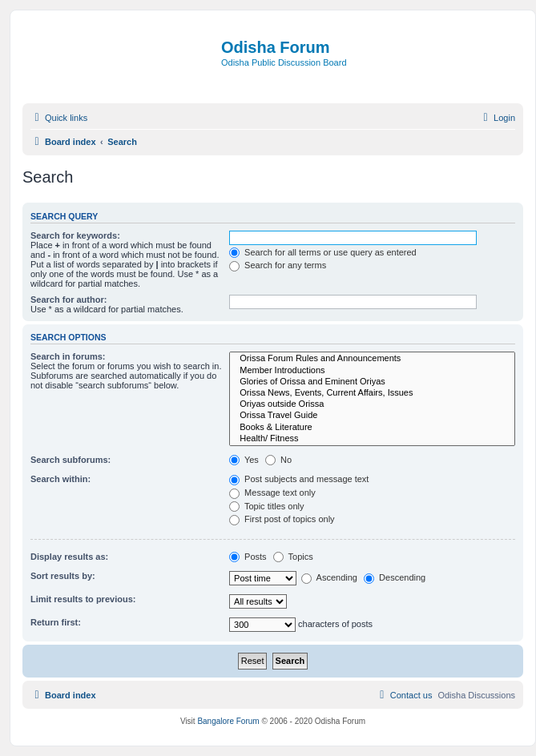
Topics (293, 557)
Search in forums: (68, 356)
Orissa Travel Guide (372, 416)
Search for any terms (278, 265)
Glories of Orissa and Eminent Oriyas (372, 382)
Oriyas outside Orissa (372, 404)
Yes (244, 460)
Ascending (329, 577)
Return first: (56, 622)
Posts (248, 557)
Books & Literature (372, 428)
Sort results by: (63, 576)
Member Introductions (372, 371)
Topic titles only (266, 506)
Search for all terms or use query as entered (323, 252)
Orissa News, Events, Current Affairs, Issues (372, 393)
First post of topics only (282, 519)
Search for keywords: (75, 235)
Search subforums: (71, 460)
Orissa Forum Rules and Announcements (372, 359)
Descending (395, 577)
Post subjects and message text (299, 479)
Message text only (272, 493)
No (278, 460)
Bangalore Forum (228, 721)
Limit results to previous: (83, 599)
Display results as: (69, 557)
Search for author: (69, 300)
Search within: (60, 479)
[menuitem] (497, 118)
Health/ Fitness (372, 439)
